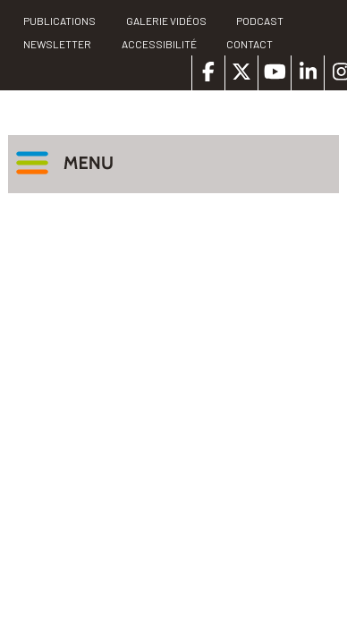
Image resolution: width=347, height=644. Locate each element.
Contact (250, 44)
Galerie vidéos (166, 21)
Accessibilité (159, 44)
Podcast (260, 21)
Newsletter (57, 44)
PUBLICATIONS (59, 21)
